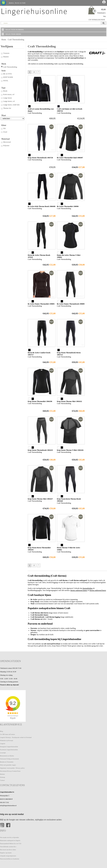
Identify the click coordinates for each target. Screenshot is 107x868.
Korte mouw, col (7, 94)
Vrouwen (5, 53)
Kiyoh (13, 718)
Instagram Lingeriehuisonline (9, 747)
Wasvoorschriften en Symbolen (10, 859)
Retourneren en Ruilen (7, 756)
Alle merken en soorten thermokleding (41, 64)
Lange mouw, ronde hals (10, 105)
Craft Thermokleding (16, 40)
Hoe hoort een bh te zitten (8, 850)
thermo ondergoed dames (79, 590)
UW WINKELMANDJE (97, 20)
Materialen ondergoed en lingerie (10, 840)
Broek (4, 91)
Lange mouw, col (8, 101)
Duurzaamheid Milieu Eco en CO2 (11, 843)
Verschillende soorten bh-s (8, 847)
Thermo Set (6, 108)
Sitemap (2, 777)
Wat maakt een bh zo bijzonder (9, 837)
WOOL (4, 81)
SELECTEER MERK (11, 34)
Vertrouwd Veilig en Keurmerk (9, 759)
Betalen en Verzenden (7, 762)
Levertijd (3, 753)
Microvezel (6, 142)
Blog (1, 731)
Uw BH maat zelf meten (7, 734)
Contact (2, 780)
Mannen (5, 57)
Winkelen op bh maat (7, 740)
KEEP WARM (7, 77)
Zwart (4, 132)
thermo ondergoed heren (98, 590)
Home (4, 40)
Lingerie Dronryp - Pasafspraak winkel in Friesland (16, 737)
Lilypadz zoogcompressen (8, 856)
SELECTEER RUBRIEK (12, 30)
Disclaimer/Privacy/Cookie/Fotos (10, 771)
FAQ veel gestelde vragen (8, 765)
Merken (2, 774)
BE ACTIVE (6, 74)
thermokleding (88, 588)
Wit (3, 128)
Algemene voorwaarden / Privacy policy (12, 768)
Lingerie (3, 743)
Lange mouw (6, 98)
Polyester (5, 146)
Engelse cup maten (6, 853)
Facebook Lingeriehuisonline (9, 750)
